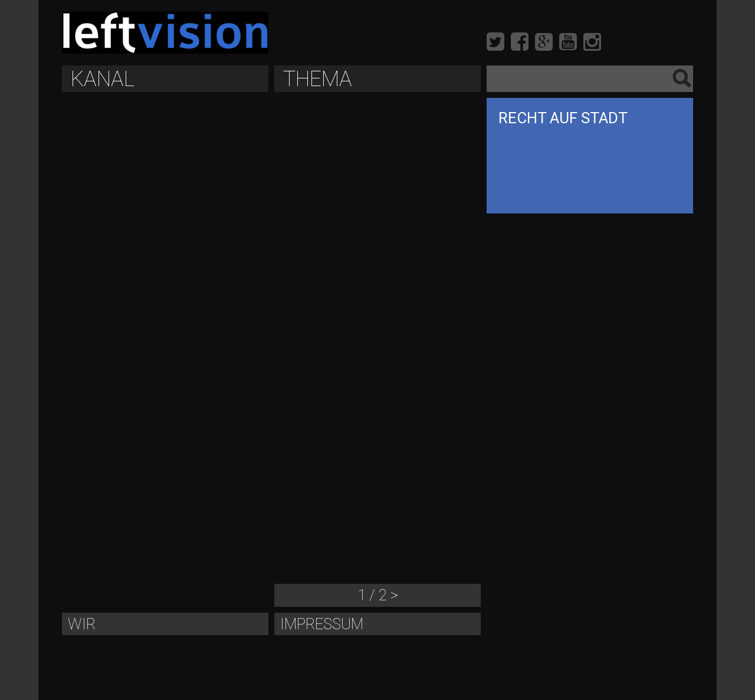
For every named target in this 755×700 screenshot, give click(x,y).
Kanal (103, 79)
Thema (318, 79)
